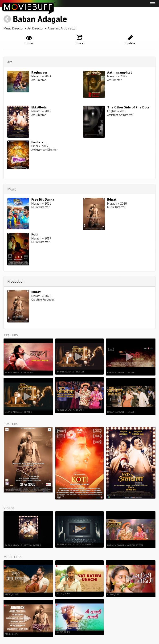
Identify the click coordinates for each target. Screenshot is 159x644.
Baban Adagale (40, 19)
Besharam (39, 142)
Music (12, 189)
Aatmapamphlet (120, 72)
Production (16, 281)
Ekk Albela (39, 107)
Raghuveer (39, 72)
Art (10, 62)
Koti (35, 234)
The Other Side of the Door (128, 107)
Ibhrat (112, 199)
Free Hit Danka (43, 199)
